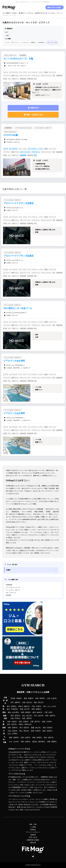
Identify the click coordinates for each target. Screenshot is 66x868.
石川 (35, 716)
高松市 (26, 728)
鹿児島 (35, 742)
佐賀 (22, 738)
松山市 (38, 728)
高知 (44, 728)
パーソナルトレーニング (13, 587)
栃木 (8, 709)
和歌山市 (28, 724)
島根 (33, 731)
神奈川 (21, 706)
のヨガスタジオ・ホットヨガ (45, 13)
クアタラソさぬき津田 (14, 361)
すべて (7, 42)
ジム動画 (33, 827)
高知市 (50, 728)
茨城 (21, 709)
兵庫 (32, 722)
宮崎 (22, 742)
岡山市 (26, 731)
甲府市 (17, 718)
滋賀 (44, 722)
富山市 (29, 716)
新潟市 (17, 716)
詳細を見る (35, 108)
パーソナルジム (24, 42)
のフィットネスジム (26, 13)
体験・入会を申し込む (35, 115)
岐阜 (34, 712)
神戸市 (37, 722)
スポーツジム (15, 42)
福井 (47, 716)
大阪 (9, 722)
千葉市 (38, 706)
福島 (35, 702)
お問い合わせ (33, 837)
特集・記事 (33, 824)
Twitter (33, 856)
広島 (9, 731)
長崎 (34, 738)
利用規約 (33, 830)
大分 (11, 742)
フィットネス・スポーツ (13, 590)
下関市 (15, 734)
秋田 (37, 698)
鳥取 (44, 731)
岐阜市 (39, 712)
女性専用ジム (42, 42)
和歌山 (21, 724)
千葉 (33, 706)
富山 (24, 716)
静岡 (23, 712)
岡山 (21, 731)
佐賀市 (28, 738)
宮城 (24, 702)
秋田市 (42, 698)
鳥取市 (49, 731)
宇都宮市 (14, 709)
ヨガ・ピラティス (11, 593)
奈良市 (14, 724)
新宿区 (14, 706)
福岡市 (16, 738)
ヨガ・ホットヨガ (52, 42)
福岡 (11, 738)
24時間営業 (9, 585)
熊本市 (51, 738)
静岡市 (28, 712)
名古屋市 (15, 712)
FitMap (28, 865)
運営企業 (33, 843)
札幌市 (19, 698)
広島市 (15, 731)
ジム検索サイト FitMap (10, 13)
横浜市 (27, 706)
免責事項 (33, 835)
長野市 (29, 718)
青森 (25, 698)
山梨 (12, 718)
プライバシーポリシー (33, 832)
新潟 (12, 716)
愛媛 (33, 728)
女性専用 (8, 595)
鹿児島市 (42, 742)
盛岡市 (17, 702)
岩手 (12, 702)
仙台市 (29, 702)
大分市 (16, 742)
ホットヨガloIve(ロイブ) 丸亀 (18, 59)
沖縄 (49, 742)
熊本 (46, 738)
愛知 (9, 712)
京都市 (26, 722)
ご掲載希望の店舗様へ (33, 840)
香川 (21, 728)
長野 (24, 718)
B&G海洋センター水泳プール (18, 308)
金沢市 (41, 716)
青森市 (31, 698)
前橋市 (38, 709)
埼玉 (45, 706)
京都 (20, 722)
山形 (49, 698)
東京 (8, 706)
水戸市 (27, 709)
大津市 (49, 722)
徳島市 (15, 728)
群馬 (33, 709)
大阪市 (14, 722)
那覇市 (54, 742)
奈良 (9, 724)
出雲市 (38, 731)
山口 (9, 734)
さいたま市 (52, 706)
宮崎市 (28, 742)
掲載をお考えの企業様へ (55, 7)
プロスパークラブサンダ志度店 (19, 203)
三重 (46, 712)
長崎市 (39, 738)
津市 (50, 712)
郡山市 (41, 702)
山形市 (54, 698)
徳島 (9, 728)
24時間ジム (33, 42)
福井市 (52, 716)
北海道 (13, 698)
